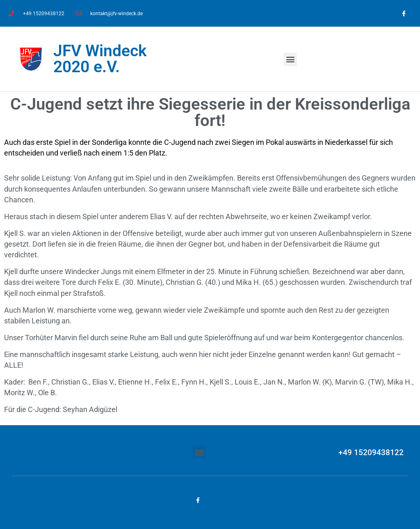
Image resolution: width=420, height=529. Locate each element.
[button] (290, 59)
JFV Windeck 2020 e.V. (100, 59)
